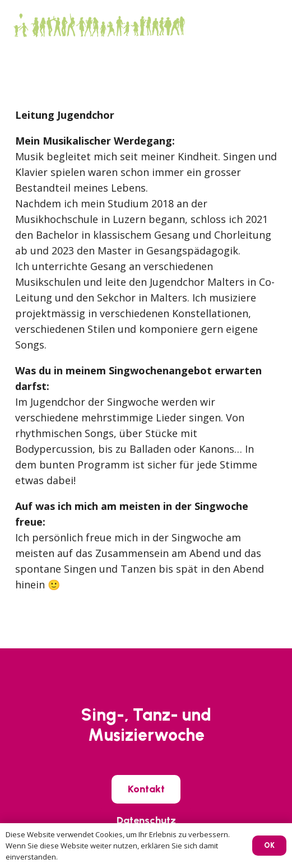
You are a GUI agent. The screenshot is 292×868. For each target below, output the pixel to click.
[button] (275, 25)
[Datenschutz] (146, 820)
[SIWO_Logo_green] (99, 25)
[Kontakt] (146, 789)
